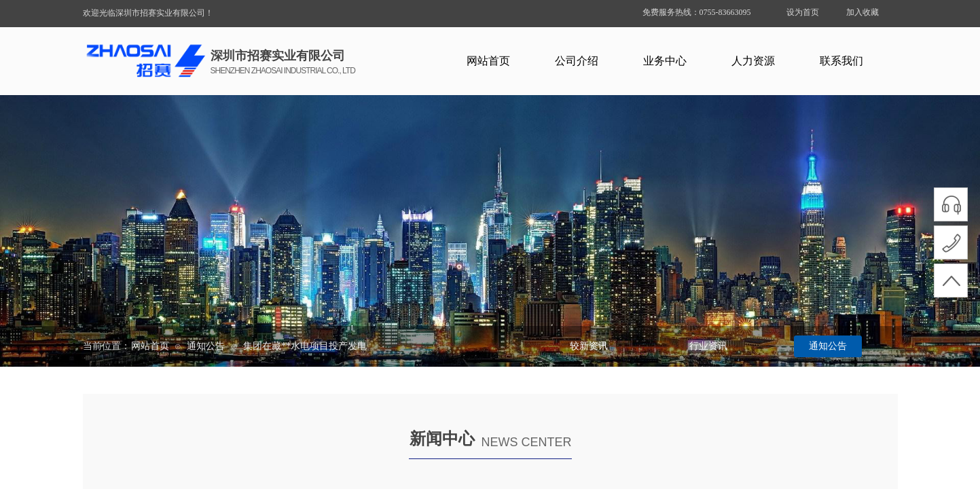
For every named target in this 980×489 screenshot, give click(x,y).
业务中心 (665, 61)
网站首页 (488, 61)
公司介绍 (577, 61)
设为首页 (803, 12)
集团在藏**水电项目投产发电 (305, 346)
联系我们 (841, 61)
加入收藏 (863, 12)
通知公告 (206, 346)
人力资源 (753, 61)
